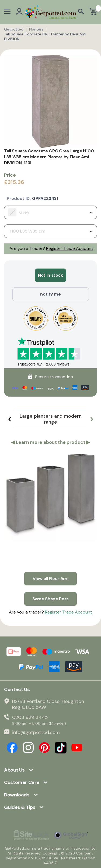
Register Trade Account (70, 248)
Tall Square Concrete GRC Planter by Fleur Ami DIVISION (45, 36)
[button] (9, 419)
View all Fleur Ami (50, 579)
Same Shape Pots (50, 599)
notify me (50, 294)
